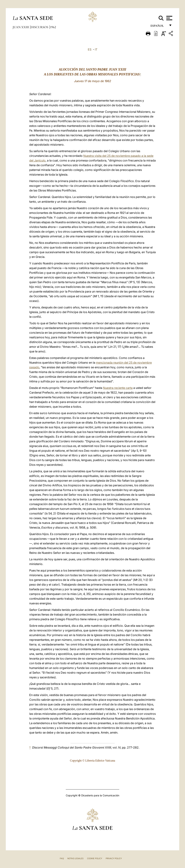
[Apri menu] (169, 18)
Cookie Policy (95, 858)
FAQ (62, 858)
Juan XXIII (21, 27)
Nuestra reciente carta (118, 388)
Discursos (40, 27)
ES (90, 49)
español (159, 27)
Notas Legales (75, 858)
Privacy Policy (114, 858)
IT (96, 49)
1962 (53, 27)
